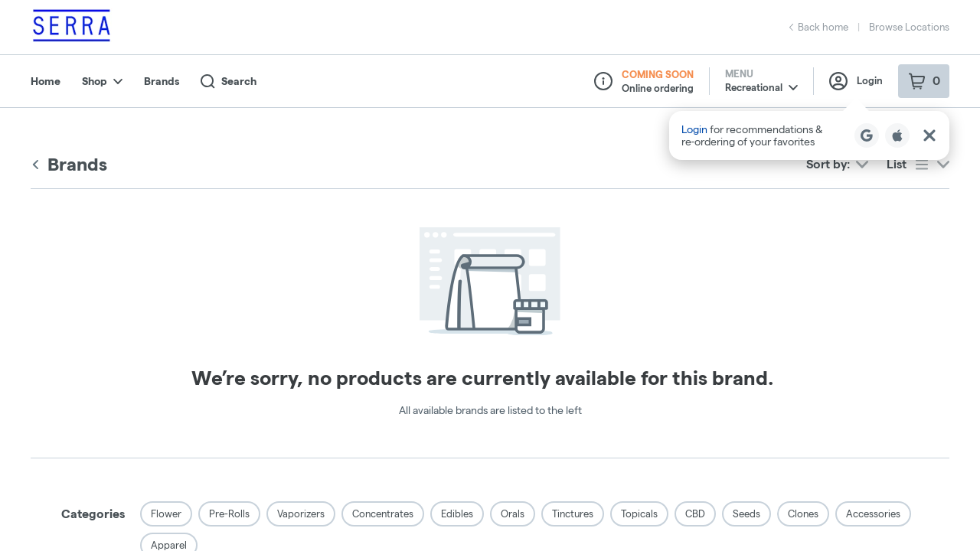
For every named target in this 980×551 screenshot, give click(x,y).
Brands (162, 81)
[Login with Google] (867, 135)
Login (856, 81)
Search (229, 82)
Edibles (457, 514)
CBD (695, 514)
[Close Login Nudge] (929, 135)
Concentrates (383, 514)
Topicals (639, 514)
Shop (102, 81)
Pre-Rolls (229, 514)
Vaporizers (301, 514)
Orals (513, 514)
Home (46, 81)
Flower (166, 514)
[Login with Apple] (897, 135)
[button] (809, 135)
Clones (803, 514)
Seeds (746, 514)
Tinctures (573, 514)
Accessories (873, 514)
